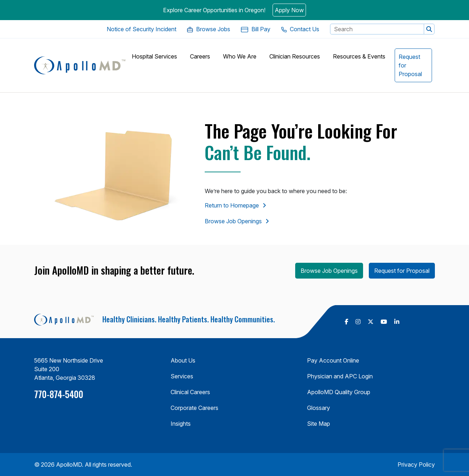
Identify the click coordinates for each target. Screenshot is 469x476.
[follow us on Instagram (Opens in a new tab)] (358, 322)
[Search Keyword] (377, 29)
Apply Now (289, 10)
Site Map (319, 424)
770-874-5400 (59, 394)
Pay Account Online (333, 360)
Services (182, 376)
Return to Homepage (232, 205)
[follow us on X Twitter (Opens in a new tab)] (371, 322)
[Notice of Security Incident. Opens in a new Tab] (141, 29)
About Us (183, 360)
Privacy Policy (416, 465)
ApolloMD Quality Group (339, 392)
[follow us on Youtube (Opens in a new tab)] (384, 322)
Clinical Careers (190, 392)
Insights (181, 424)
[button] (429, 29)
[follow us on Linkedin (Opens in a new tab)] (397, 322)
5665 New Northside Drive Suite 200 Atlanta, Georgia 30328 (69, 369)
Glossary (319, 408)
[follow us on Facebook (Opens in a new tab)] (347, 322)
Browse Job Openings (233, 221)
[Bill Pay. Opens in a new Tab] (256, 29)
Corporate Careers (194, 408)
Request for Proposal (402, 271)
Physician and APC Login (340, 376)
